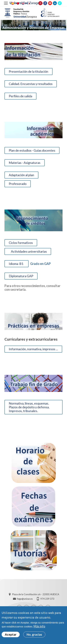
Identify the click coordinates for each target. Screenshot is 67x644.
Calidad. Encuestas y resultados (31, 84)
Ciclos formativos (21, 243)
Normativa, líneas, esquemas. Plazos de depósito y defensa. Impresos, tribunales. (29, 407)
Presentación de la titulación (28, 71)
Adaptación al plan (21, 175)
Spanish (12, 3)
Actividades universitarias (28, 251)
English (23, 3)
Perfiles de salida (20, 96)
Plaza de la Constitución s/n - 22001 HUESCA (36, 594)
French (28, 3)
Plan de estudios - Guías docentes (32, 150)
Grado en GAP (40, 264)
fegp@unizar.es (25, 599)
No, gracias (34, 634)
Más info (39, 626)
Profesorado (18, 184)
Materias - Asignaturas (25, 163)
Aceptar (11, 634)
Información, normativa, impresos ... (33, 349)
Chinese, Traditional (18, 3)
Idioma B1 (17, 264)
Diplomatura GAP (21, 276)
